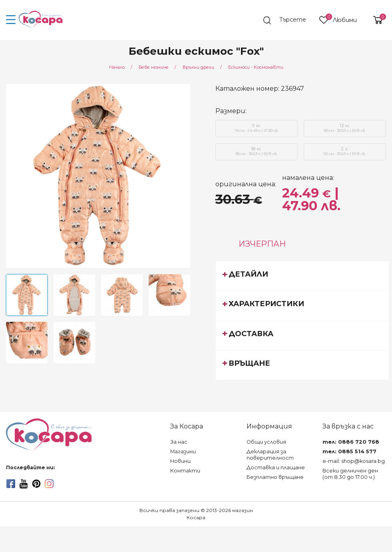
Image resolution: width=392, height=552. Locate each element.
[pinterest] (36, 484)
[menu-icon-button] (11, 20)
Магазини (183, 451)
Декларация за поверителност (270, 455)
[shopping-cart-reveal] (375, 20)
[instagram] (49, 484)
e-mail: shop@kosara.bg (354, 461)
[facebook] (11, 484)
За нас (179, 442)
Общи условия (266, 442)
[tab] (302, 276)
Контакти (185, 471)
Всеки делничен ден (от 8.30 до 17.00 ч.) (350, 474)
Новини (180, 461)
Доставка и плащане (276, 467)
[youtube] (24, 484)
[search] (289, 20)
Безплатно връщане (275, 477)
